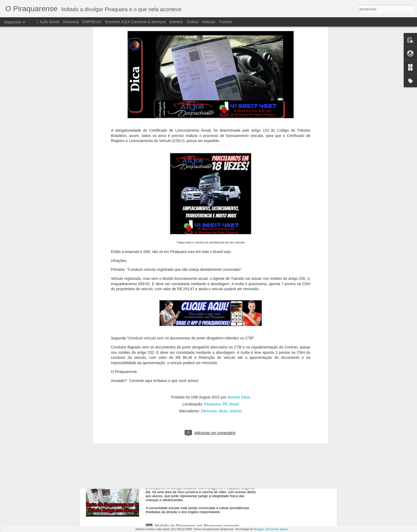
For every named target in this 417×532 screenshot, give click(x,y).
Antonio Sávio (239, 335)
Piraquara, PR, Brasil (222, 342)
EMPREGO (92, 22)
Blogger (259, 529)
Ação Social (49, 22)
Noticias (209, 22)
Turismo (226, 22)
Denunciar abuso (277, 529)
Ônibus (193, 22)
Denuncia (209, 348)
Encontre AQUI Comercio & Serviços (135, 22)
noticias (236, 348)
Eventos (177, 22)
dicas (223, 348)
